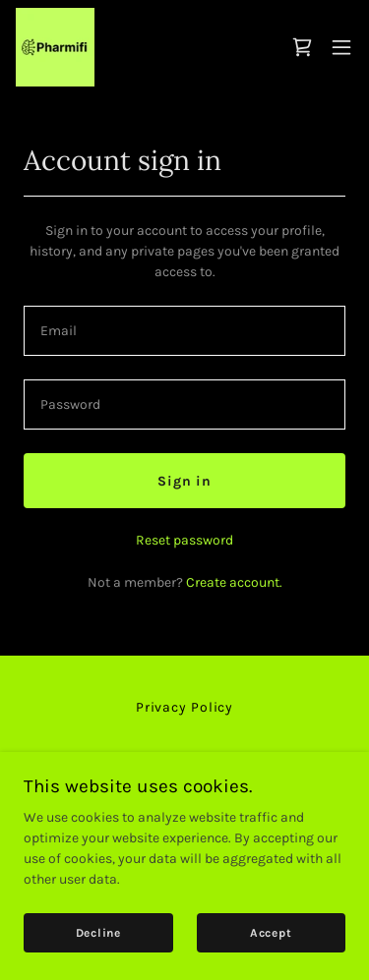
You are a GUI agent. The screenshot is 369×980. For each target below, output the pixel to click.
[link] (55, 47)
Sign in (184, 481)
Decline (98, 933)
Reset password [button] (184, 540)
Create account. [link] (234, 582)
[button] (341, 47)
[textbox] (184, 331)
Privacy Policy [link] (184, 707)
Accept (271, 933)
